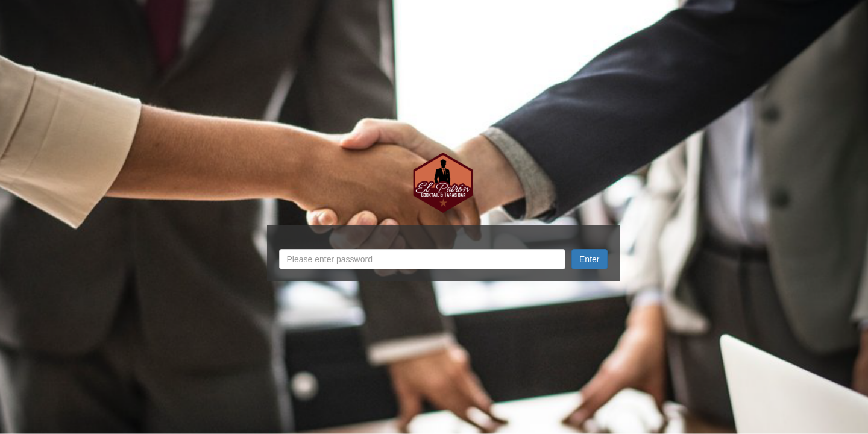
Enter (589, 259)
